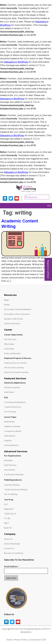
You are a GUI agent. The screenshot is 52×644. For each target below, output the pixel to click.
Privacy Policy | (21, 640)
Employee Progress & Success (18, 358)
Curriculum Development (15, 402)
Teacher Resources (13, 407)
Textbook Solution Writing (16, 489)
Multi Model (9, 422)
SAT (6, 504)
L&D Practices (10, 465)
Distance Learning (12, 387)
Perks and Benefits (12, 353)
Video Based (10, 436)
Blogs (7, 300)
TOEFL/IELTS (10, 514)
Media (7, 305)
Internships (9, 349)
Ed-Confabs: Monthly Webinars (18, 309)
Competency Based (13, 431)
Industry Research (12, 323)
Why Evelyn (9, 344)
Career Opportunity (13, 335)
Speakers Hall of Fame (14, 319)
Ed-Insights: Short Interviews (17, 314)
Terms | (10, 640)
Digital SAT (9, 509)
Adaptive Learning (12, 426)
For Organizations (13, 456)
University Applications (15, 383)
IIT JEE (7, 518)
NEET (7, 523)
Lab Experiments (11, 445)
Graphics (8, 440)
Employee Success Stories (16, 363)
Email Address (11, 566)
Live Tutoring (10, 412)
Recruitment (10, 470)
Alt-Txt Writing (11, 494)
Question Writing (12, 485)
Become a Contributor (14, 553)
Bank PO (8, 528)
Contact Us (9, 548)
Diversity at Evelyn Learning (16, 372)
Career (8, 330)
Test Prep (9, 500)
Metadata (8, 460)
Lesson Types (10, 417)
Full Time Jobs (10, 339)
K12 (6, 397)
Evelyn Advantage (12, 544)
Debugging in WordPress (16, 62)
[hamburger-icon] (49, 206)
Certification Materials (14, 474)
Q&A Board (9, 392)
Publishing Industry (13, 480)
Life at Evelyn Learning (14, 367)
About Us (8, 539)
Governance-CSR (38, 640)
